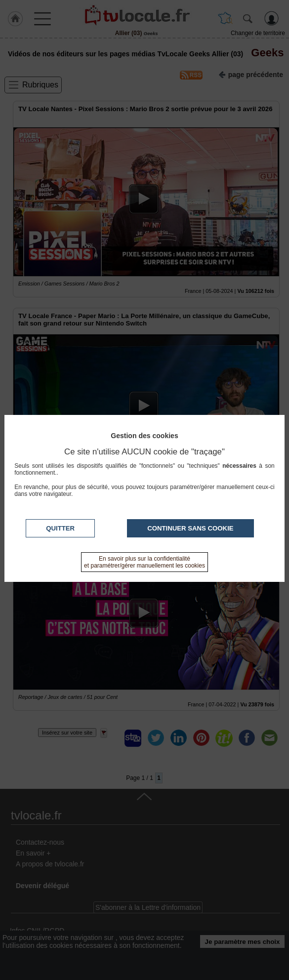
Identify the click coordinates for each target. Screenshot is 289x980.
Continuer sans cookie (190, 528)
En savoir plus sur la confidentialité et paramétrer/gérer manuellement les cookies (144, 562)
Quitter (60, 528)
